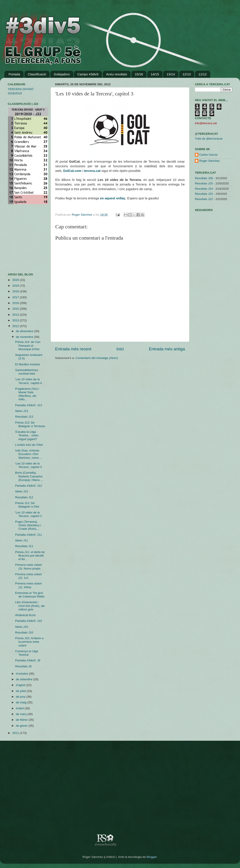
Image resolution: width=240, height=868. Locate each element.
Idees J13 (22, 411)
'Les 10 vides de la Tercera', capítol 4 (29, 381)
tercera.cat (92, 171)
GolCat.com (72, 171)
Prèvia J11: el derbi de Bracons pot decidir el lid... (30, 556)
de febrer (22, 720)
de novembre (25, 337)
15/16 (139, 74)
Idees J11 (22, 540)
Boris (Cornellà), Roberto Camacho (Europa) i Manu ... (29, 476)
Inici (120, 349)
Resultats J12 (24, 497)
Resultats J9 (23, 666)
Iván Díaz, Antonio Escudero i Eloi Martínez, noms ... (29, 454)
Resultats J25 (204, 183)
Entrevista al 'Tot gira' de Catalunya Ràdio (30, 595)
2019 (16, 286)
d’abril (20, 708)
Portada (14, 74)
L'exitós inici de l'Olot (29, 445)
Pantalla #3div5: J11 (29, 535)
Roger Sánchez (82, 215)
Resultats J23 (204, 194)
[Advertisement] (21, 238)
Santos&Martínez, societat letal (27, 372)
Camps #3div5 (88, 74)
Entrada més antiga (167, 349)
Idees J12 (22, 491)
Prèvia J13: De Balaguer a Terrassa (30, 424)
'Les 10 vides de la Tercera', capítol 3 (29, 465)
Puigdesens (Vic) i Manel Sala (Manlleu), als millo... (27, 394)
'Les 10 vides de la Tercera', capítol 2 (29, 514)
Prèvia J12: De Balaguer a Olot (27, 505)
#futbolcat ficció (25, 615)
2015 (16, 309)
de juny (21, 697)
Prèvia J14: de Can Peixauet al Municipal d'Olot (28, 345)
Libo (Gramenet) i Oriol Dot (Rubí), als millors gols (30, 606)
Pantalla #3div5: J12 (29, 486)
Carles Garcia (208, 155)
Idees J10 (22, 627)
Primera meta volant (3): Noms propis (29, 567)
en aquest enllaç (113, 198)
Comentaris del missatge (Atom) (97, 358)
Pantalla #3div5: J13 (29, 405)
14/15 (155, 74)
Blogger (152, 857)
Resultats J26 (204, 178)
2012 (16, 326)
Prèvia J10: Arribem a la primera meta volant (29, 642)
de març (22, 714)
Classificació (37, 74)
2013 (16, 320)
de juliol (21, 691)
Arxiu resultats (117, 74)
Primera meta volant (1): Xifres (29, 585)
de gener (22, 726)
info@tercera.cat (206, 123)
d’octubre (22, 674)
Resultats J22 (204, 199)
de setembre (25, 679)
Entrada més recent (73, 349)
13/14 (171, 74)
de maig (22, 702)
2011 (16, 733)
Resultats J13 (24, 417)
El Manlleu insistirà (28, 364)
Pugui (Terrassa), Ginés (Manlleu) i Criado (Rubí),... (28, 525)
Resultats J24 (204, 189)
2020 (16, 280)
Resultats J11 (24, 546)
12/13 (187, 74)
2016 (16, 303)
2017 (16, 297)
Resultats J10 (24, 632)
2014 (16, 315)
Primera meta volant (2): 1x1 (29, 576)
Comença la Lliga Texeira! (27, 653)
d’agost (21, 685)
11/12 (203, 74)
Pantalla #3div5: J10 (29, 621)
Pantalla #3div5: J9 (28, 660)
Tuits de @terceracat (209, 139)
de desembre (25, 331)
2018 (16, 291)
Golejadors (62, 74)
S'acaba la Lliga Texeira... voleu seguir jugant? (27, 435)
